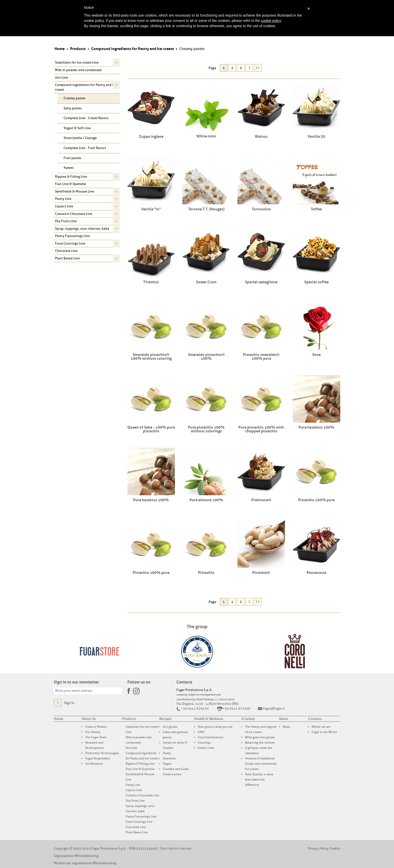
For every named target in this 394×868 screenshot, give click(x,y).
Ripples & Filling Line (71, 177)
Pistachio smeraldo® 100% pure (261, 356)
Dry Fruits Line (66, 221)
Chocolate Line (66, 251)
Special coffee (316, 282)
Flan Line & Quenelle (70, 184)
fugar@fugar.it (274, 709)
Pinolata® (261, 572)
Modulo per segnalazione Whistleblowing (85, 863)
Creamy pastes (75, 98)
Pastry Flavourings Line (72, 236)
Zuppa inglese (151, 136)
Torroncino (261, 209)
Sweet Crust (206, 282)
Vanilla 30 (316, 136)
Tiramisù (151, 282)
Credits (335, 849)
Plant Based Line (67, 258)
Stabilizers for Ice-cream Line (77, 62)
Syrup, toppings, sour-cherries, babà (82, 229)
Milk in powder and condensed (78, 70)
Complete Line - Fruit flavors (85, 148)
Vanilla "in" (151, 209)
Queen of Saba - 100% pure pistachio (151, 429)
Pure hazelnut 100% (316, 427)
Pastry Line (63, 199)
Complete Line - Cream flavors (86, 118)
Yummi (69, 168)
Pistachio (206, 572)
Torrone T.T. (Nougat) (206, 209)
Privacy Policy (318, 849)
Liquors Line (64, 206)
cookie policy (271, 21)
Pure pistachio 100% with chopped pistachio (261, 429)
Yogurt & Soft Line (77, 128)
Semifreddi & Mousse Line (75, 191)
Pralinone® (261, 499)
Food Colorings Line (70, 243)
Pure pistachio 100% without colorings (206, 429)
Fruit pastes (72, 158)
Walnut (261, 136)
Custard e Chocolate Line (74, 214)
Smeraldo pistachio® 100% (206, 356)
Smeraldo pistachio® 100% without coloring (151, 356)
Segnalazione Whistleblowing (76, 856)
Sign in (69, 703)
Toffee (316, 209)
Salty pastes (73, 108)
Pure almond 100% (206, 499)
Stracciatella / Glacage (80, 138)
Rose (316, 354)
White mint (206, 136)
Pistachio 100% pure (316, 499)
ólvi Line (61, 78)
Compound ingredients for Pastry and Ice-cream (86, 87)
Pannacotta (316, 572)
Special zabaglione (261, 282)
